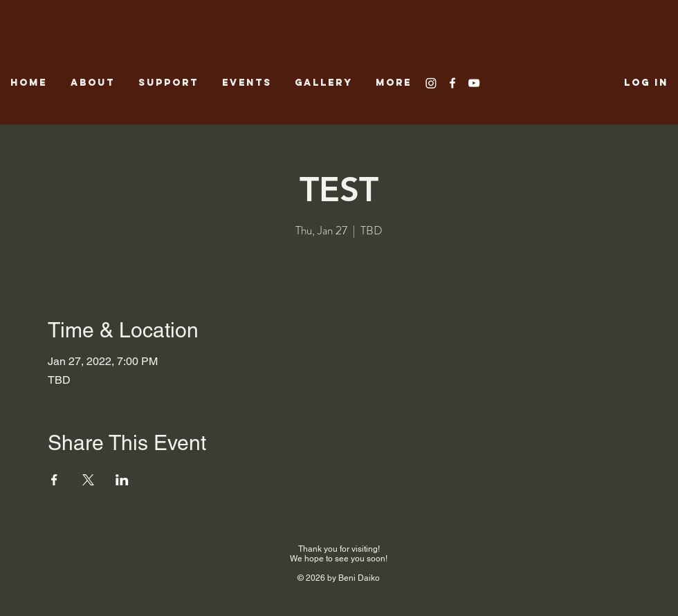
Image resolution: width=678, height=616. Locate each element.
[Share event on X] (88, 480)
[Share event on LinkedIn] (122, 480)
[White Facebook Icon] (452, 83)
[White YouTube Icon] (474, 83)
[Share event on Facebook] (54, 480)
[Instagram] (431, 83)
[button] (325, 83)
